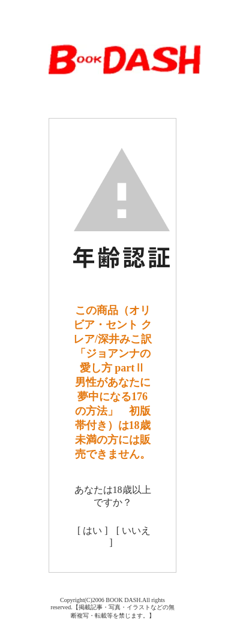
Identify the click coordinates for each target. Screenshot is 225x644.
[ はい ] (93, 530)
